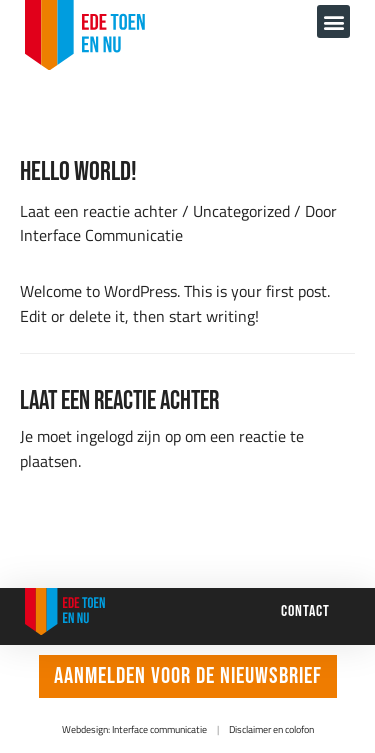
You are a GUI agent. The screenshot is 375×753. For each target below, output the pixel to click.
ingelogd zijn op (128, 435)
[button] (333, 21)
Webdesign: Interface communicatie (134, 729)
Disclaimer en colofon (271, 729)
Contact (305, 611)
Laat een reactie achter (99, 210)
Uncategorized (241, 210)
